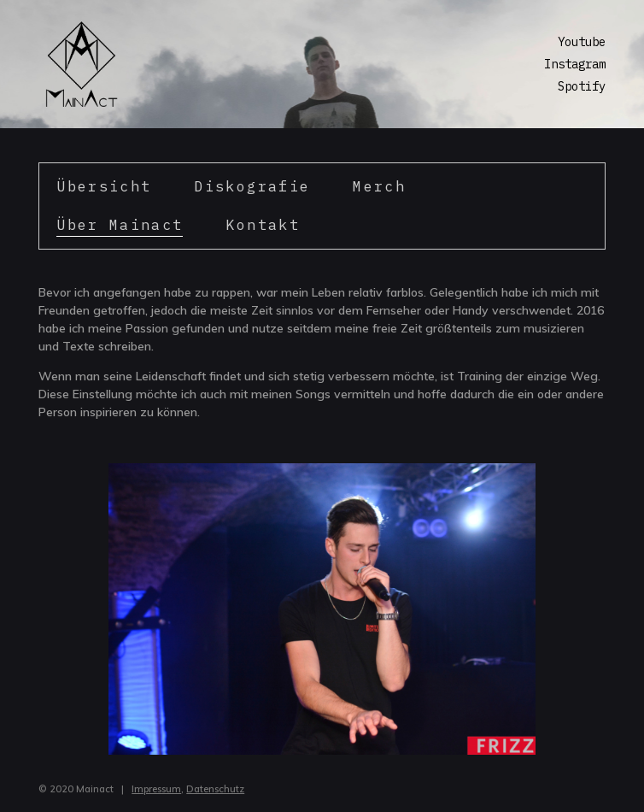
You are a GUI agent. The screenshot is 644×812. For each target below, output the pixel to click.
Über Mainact (120, 225)
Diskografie (252, 186)
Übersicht (104, 186)
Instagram (575, 64)
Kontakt (262, 225)
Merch (379, 186)
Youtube (582, 42)
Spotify (582, 86)
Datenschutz (215, 789)
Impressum (156, 789)
